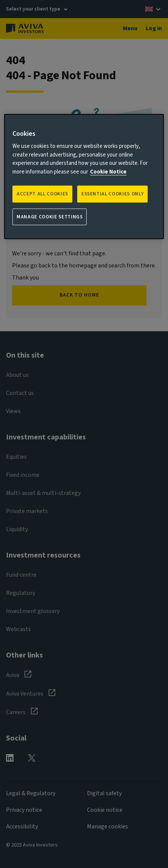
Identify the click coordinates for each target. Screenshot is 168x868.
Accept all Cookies (42, 194)
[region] (84, 177)
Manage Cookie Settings (50, 217)
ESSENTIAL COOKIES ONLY (112, 194)
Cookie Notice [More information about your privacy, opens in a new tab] (108, 172)
